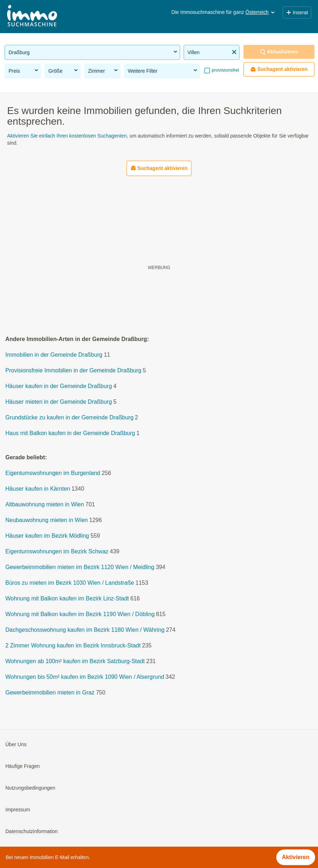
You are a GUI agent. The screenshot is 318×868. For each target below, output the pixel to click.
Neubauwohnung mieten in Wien (47, 520)
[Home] (32, 17)
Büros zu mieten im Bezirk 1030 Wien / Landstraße (70, 583)
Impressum (18, 810)
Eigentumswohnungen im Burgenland (53, 473)
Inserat (297, 12)
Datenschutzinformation (32, 831)
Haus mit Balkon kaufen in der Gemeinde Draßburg (70, 433)
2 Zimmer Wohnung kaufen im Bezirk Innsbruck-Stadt (73, 645)
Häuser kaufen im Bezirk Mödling (47, 536)
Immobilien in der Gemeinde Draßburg (54, 355)
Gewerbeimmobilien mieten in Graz (50, 693)
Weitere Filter (163, 71)
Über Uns (16, 744)
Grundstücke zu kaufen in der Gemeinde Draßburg (69, 417)
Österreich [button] (261, 12)
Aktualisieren (279, 52)
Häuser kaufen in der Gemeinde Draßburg (59, 386)
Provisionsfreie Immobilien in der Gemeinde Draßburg (73, 370)
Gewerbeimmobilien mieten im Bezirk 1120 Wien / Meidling (80, 567)
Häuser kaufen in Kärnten (38, 489)
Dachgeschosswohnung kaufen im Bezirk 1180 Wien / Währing (85, 630)
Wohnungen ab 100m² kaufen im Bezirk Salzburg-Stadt (75, 661)
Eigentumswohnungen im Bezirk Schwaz (57, 551)
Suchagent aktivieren (279, 69)
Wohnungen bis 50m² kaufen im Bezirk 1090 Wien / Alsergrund (85, 677)
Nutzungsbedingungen (30, 788)
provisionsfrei (225, 70)
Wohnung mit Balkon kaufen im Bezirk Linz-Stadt (67, 598)
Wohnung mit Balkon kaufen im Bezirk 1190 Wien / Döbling (80, 614)
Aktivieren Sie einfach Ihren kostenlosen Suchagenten (67, 136)
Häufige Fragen (23, 766)
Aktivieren (296, 857)
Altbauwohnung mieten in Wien (45, 504)
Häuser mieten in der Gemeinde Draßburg (59, 402)
